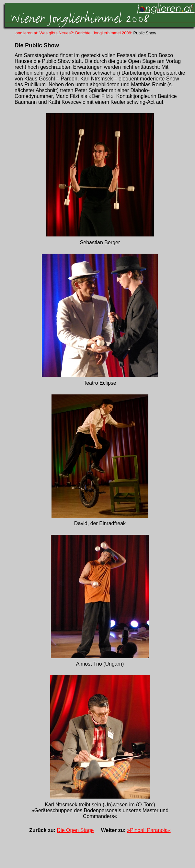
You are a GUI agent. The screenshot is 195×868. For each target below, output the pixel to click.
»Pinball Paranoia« (149, 830)
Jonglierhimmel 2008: (112, 33)
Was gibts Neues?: (57, 33)
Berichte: (83, 33)
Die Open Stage (75, 830)
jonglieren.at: (26, 33)
